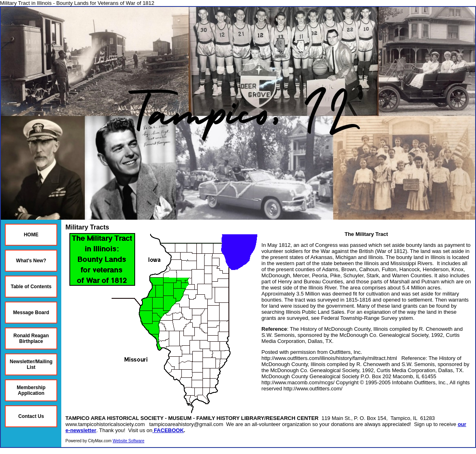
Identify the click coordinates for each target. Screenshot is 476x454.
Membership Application (31, 390)
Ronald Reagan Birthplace (31, 338)
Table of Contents (31, 287)
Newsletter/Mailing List (31, 364)
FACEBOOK (169, 430)
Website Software (129, 441)
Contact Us (31, 416)
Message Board (31, 313)
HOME (31, 235)
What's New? (31, 261)
